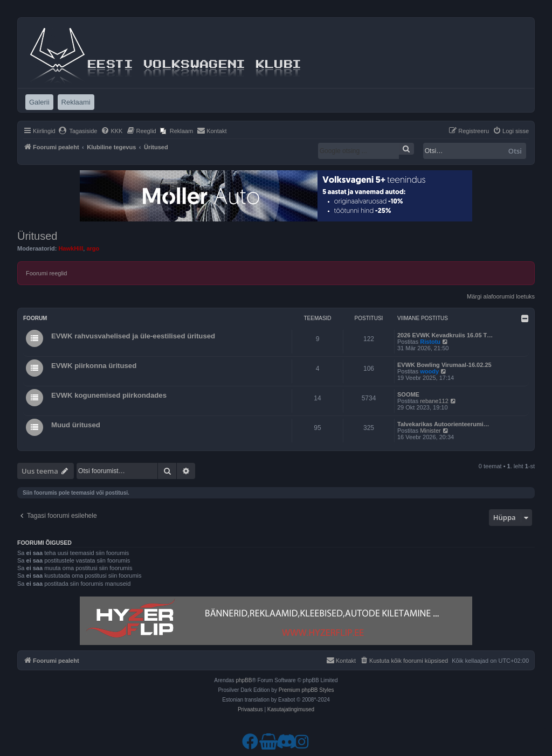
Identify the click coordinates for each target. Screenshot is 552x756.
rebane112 (434, 401)
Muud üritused (76, 425)
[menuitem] (78, 131)
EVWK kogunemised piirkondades (109, 395)
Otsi (515, 151)
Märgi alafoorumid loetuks (501, 296)
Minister (430, 431)
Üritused (37, 236)
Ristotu (430, 342)
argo (93, 248)
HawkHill (71, 248)
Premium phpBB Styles (306, 690)
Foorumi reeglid (46, 273)
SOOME (408, 394)
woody (429, 371)
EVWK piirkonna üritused (94, 366)
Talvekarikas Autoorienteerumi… (443, 424)
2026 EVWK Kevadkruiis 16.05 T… (445, 335)
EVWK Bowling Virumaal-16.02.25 (444, 365)
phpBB (244, 680)
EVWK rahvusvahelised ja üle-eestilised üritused (133, 336)
